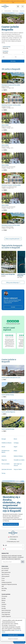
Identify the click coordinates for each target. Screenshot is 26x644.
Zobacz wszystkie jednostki (13, 239)
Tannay (3, 473)
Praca (3, 580)
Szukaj (13, 61)
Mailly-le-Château (18, 456)
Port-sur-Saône (6, 464)
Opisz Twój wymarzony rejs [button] (11, 524)
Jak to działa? (5, 570)
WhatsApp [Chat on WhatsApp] (13, 539)
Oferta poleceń (5, 576)
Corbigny (16, 443)
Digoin (16, 447)
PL (13, 549)
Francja (3, 606)
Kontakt (13, 307)
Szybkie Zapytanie (6, 616)
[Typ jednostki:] (13, 52)
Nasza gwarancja (6, 572)
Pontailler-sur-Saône (19, 460)
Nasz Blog (4, 588)
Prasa (3, 578)
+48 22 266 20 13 (13, 537)
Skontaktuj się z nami (13, 542)
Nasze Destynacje (6, 610)
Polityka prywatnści (7, 582)
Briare (15, 439)
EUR (13, 545)
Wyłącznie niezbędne (13, 639)
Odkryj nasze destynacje (13, 282)
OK (23, 562)
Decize (3, 447)
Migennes (4, 460)
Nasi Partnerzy (5, 574)
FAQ (3, 586)
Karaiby (4, 598)
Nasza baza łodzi (6, 612)
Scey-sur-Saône (18, 469)
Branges (4, 439)
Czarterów (14, 584)
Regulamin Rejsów (6, 584)
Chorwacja (4, 596)
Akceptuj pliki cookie (13, 635)
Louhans (4, 456)
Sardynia (4, 604)
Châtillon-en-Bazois (7, 443)
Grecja (3, 602)
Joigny (15, 451)
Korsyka (4, 608)
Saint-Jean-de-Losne (7, 469)
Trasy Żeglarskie (6, 614)
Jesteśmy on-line (19, 642)
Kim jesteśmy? (5, 568)
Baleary (4, 600)
